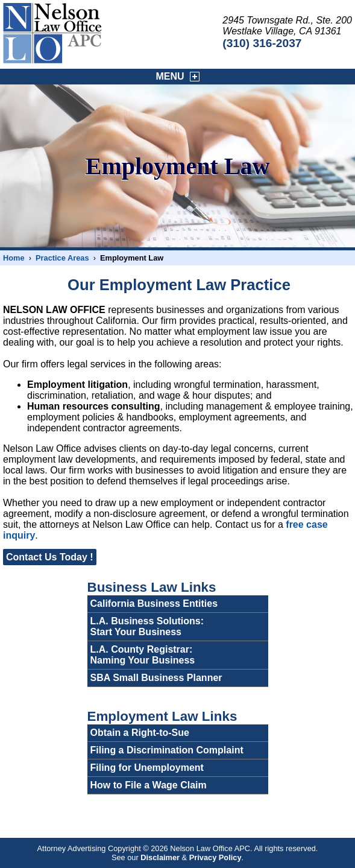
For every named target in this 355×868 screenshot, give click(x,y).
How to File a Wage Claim (149, 785)
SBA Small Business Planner (156, 678)
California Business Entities (154, 603)
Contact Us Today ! (50, 557)
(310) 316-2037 (262, 43)
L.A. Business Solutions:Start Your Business (147, 626)
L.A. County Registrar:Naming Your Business (143, 655)
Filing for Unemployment (147, 768)
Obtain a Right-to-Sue (140, 733)
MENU (178, 77)
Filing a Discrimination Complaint (167, 750)
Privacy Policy (215, 857)
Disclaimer (160, 857)
